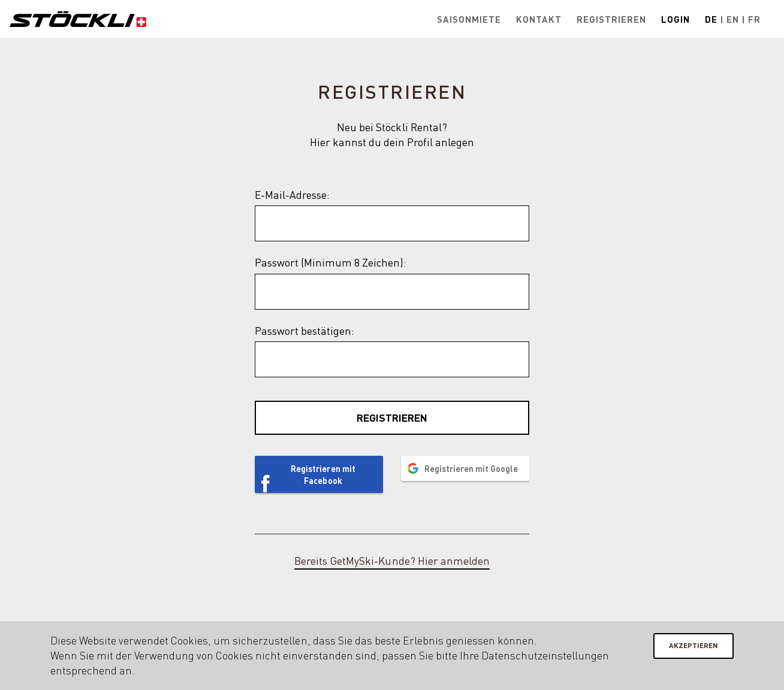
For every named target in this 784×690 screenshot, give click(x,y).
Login (676, 19)
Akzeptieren (693, 645)
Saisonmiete (469, 19)
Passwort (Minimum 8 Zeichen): (331, 262)
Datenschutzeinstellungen (545, 655)
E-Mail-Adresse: (292, 195)
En (733, 19)
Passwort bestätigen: (304, 331)
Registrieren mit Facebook (323, 474)
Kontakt (539, 19)
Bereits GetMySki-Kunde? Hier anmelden (392, 561)
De (711, 19)
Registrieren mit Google (471, 468)
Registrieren (611, 19)
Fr (754, 19)
